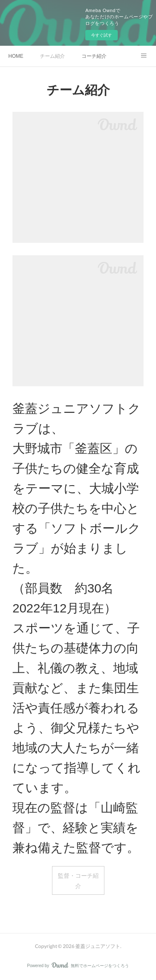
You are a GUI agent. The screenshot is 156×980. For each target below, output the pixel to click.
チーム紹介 (52, 56)
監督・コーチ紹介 (78, 881)
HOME (16, 56)
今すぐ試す (102, 35)
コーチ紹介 (94, 56)
